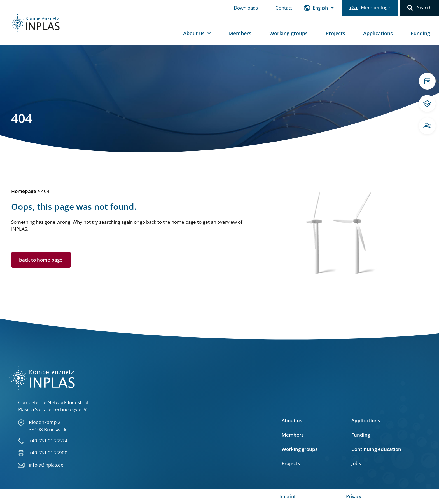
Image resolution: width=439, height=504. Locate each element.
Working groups (289, 33)
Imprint (288, 496)
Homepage (24, 191)
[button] (410, 8)
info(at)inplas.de (46, 465)
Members (240, 33)
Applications (378, 33)
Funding (420, 33)
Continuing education (376, 449)
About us (197, 33)
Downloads (243, 8)
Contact (281, 8)
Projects (335, 33)
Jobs (356, 463)
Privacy (354, 496)
